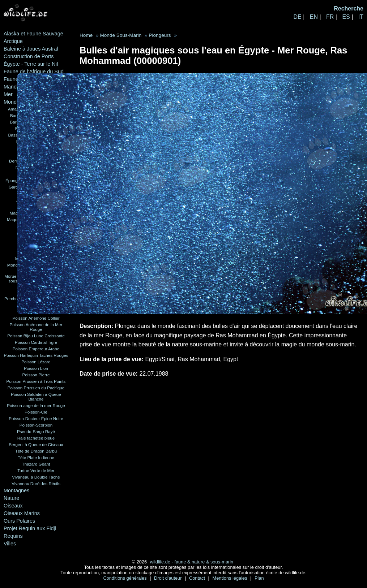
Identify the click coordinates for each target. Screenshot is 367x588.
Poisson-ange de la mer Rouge (36, 405)
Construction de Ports (29, 56)
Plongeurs (160, 35)
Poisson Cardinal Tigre (36, 342)
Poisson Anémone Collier (36, 318)
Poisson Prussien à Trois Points (36, 381)
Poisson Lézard (36, 362)
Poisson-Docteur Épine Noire (36, 418)
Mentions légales (231, 578)
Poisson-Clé (36, 412)
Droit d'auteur (168, 578)
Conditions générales (125, 578)
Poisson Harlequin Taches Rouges (36, 355)
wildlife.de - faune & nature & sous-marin (192, 562)
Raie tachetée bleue (36, 438)
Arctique (13, 41)
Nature (11, 498)
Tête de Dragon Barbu (36, 451)
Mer (8, 94)
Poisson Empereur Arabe (36, 349)
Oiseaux (13, 506)
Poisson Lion (36, 368)
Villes (10, 544)
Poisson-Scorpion (36, 425)
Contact (198, 578)
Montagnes (16, 490)
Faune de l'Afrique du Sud (34, 72)
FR (330, 17)
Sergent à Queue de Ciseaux (36, 444)
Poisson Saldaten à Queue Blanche (36, 397)
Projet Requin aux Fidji (30, 528)
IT (361, 17)
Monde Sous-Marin (121, 35)
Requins (13, 536)
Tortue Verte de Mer (36, 470)
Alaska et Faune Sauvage (33, 34)
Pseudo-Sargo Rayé (36, 431)
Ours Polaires (19, 521)
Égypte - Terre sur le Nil (31, 64)
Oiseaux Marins (22, 513)
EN (314, 17)
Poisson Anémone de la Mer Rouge (36, 327)
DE (297, 17)
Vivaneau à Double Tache (36, 477)
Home (86, 35)
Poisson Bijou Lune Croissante (36, 336)
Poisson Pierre (36, 375)
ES (346, 17)
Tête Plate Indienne (36, 457)
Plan (259, 578)
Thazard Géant (36, 464)
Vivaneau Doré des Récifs (36, 483)
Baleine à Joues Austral (31, 49)
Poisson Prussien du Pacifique (36, 388)
